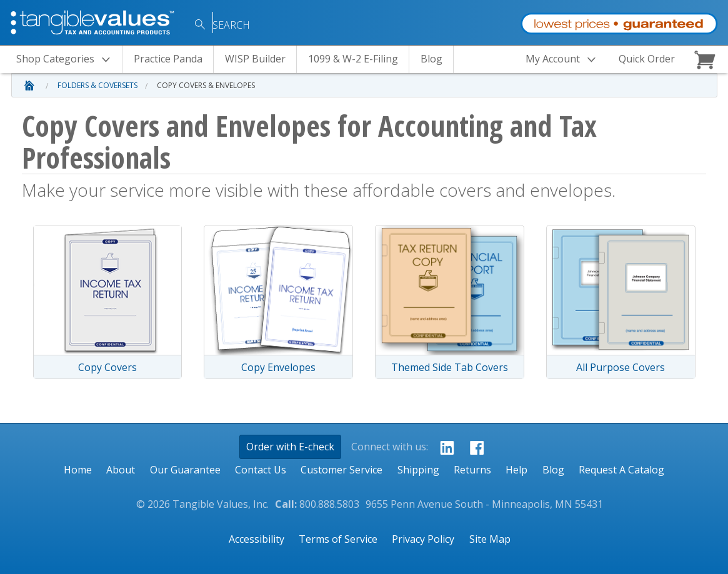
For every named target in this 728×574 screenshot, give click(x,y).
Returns (472, 470)
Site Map (490, 539)
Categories (67, 60)
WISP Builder (255, 59)
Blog (431, 59)
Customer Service (342, 470)
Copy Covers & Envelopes (206, 85)
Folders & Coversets (97, 85)
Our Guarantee (185, 470)
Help (516, 470)
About (121, 470)
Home (78, 470)
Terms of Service (338, 539)
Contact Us (261, 470)
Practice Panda (168, 59)
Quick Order (647, 59)
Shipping (418, 470)
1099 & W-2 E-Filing (353, 59)
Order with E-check (290, 447)
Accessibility (257, 539)
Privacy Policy (423, 539)
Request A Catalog (621, 470)
